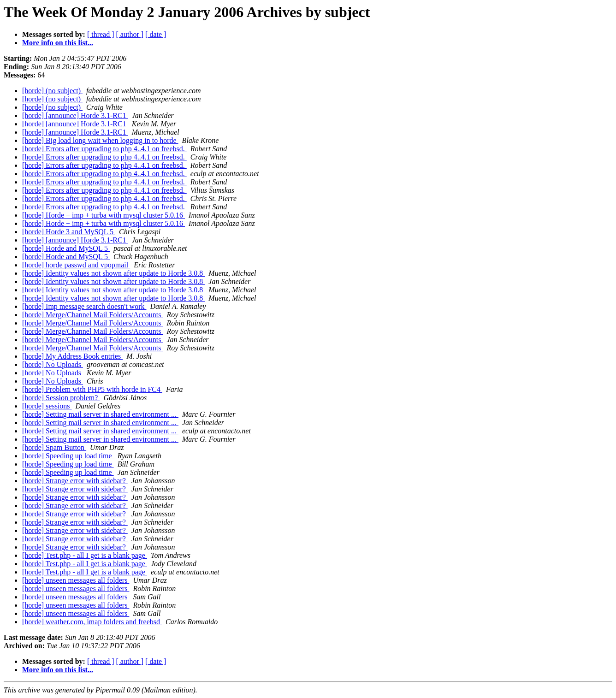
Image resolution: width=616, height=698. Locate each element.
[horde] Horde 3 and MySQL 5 (69, 232)
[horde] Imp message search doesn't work (84, 306)
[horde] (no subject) (52, 91)
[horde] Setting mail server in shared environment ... (100, 414)
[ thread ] (101, 34)
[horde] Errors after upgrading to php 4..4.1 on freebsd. (104, 149)
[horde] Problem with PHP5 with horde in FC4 (92, 389)
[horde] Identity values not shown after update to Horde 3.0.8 (113, 273)
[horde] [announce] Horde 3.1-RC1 (75, 115)
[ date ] (156, 34)
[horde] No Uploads (53, 364)
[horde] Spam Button (54, 447)
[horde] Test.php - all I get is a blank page (85, 555)
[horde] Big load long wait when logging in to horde (100, 140)
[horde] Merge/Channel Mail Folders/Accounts (92, 315)
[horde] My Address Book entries (72, 356)
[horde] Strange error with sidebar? (75, 481)
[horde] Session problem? (61, 398)
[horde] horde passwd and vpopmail (76, 265)
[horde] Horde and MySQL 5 (66, 248)
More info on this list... (58, 43)
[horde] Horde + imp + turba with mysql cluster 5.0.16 (104, 215)
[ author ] (130, 34)
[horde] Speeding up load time (68, 456)
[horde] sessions (47, 406)
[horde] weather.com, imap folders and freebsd (92, 622)
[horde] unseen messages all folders (76, 580)
